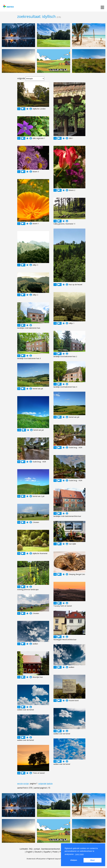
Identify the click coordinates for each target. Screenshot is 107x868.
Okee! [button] (93, 860)
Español (47, 852)
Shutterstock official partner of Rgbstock (40, 859)
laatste (50, 784)
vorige (26, 784)
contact (37, 849)
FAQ (31, 849)
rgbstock (8, 6)
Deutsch (38, 852)
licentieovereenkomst (51, 849)
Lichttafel (24, 849)
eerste (20, 784)
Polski (55, 852)
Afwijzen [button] (74, 860)
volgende (42, 784)
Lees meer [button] (79, 854)
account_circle (31, 109)
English (29, 852)
